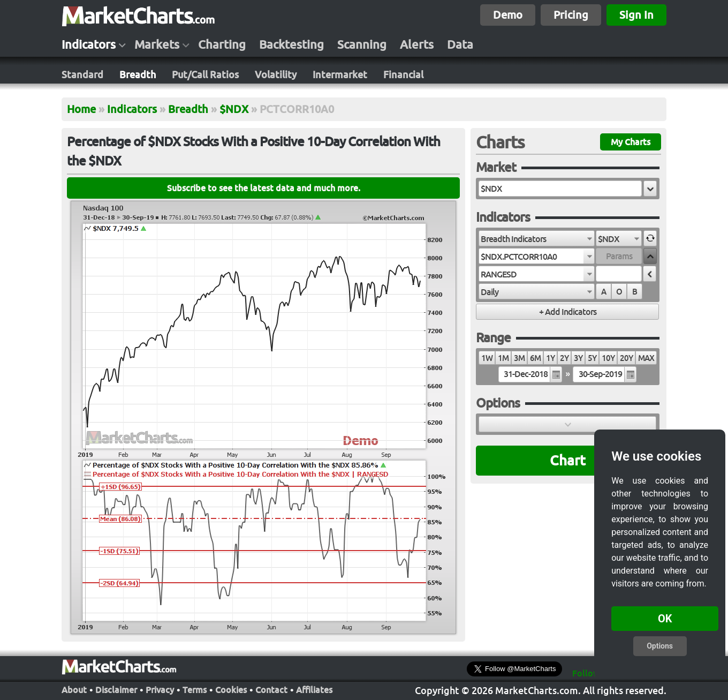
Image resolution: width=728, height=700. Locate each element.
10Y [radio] (608, 358)
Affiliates (314, 690)
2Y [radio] (564, 358)
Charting (222, 44)
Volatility (276, 74)
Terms (195, 690)
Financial (403, 74)
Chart (568, 460)
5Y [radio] (592, 358)
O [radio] (619, 292)
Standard (82, 74)
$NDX (234, 109)
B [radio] (635, 292)
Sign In (636, 15)
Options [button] (660, 646)
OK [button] (665, 619)
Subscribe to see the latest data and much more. (264, 188)
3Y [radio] (578, 358)
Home (81, 109)
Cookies (231, 690)
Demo (508, 15)
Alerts (417, 44)
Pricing (571, 15)
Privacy (160, 690)
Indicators (89, 44)
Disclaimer (116, 690)
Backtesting (291, 44)
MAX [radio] (646, 358)
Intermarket (340, 74)
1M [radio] (503, 358)
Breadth (138, 74)
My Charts (631, 142)
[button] (650, 189)
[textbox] (560, 189)
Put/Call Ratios (205, 74)
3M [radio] (519, 358)
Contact (271, 690)
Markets (157, 44)
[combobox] (537, 238)
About (74, 690)
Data (460, 44)
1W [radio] (487, 358)
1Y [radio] (550, 358)
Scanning (362, 44)
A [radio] (604, 292)
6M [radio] (535, 358)
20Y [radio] (626, 358)
